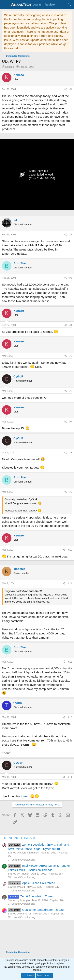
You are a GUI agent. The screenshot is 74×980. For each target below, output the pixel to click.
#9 (71, 492)
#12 (70, 662)
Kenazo (10, 67)
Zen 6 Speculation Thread (31, 896)
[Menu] (5, 5)
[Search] (69, 4)
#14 (70, 777)
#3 (71, 278)
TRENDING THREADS (19, 838)
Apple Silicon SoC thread (31, 883)
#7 (71, 422)
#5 (71, 356)
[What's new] (61, 4)
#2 (71, 235)
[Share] (66, 89)
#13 (70, 717)
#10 (70, 550)
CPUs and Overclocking (22, 860)
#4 (71, 325)
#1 (71, 89)
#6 (71, 391)
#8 (71, 453)
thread (25, 796)
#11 (70, 583)
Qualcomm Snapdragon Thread (36, 910)
